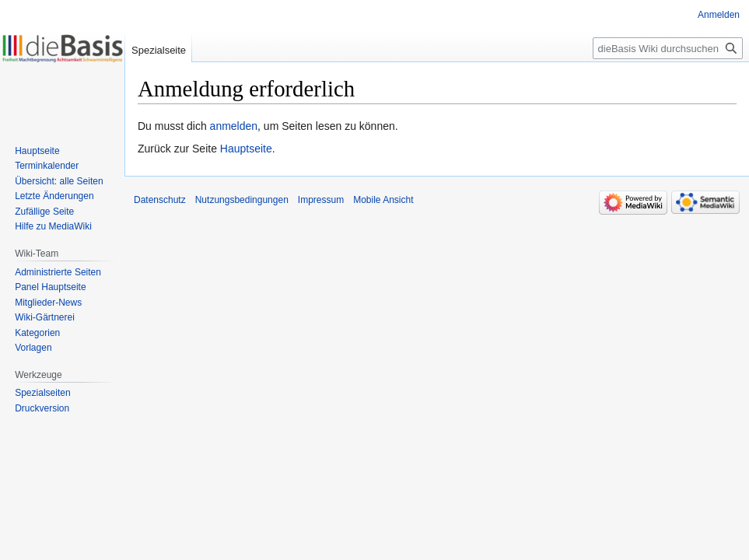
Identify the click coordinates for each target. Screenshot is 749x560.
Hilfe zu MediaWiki (53, 226)
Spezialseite (159, 50)
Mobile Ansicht (383, 200)
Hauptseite (246, 149)
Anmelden (719, 15)
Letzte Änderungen (54, 196)
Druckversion (42, 408)
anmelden (234, 126)
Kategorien (37, 333)
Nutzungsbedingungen (242, 200)
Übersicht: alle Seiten (59, 181)
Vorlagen (33, 348)
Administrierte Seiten (58, 272)
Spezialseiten (42, 393)
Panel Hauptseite (50, 287)
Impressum (321, 200)
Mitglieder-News (48, 303)
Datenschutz (160, 200)
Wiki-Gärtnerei (45, 317)
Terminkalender (47, 166)
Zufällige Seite (44, 212)
